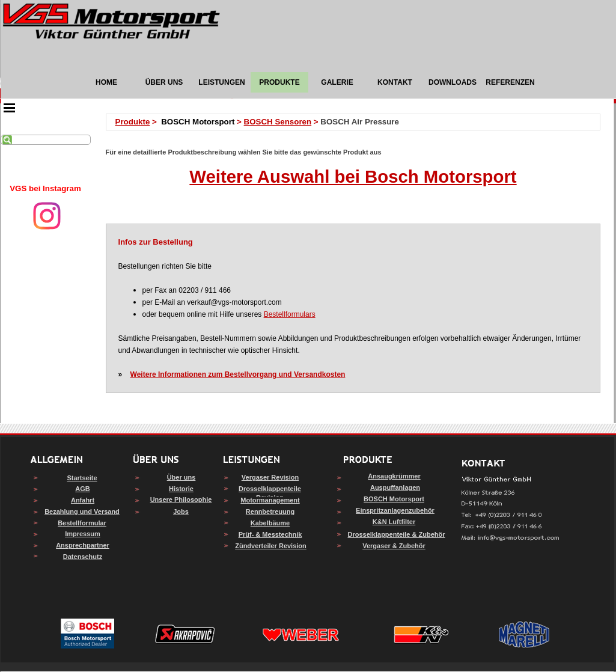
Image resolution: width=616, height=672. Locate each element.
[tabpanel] (46, 189)
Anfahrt (83, 500)
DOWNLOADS (453, 82)
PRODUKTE (279, 82)
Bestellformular (82, 523)
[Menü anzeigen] (10, 108)
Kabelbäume (270, 523)
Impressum (83, 534)
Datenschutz (83, 557)
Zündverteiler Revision (271, 546)
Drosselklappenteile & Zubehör (397, 534)
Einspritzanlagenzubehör (395, 510)
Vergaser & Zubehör (394, 546)
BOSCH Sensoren (278, 122)
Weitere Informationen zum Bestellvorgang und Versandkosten (238, 374)
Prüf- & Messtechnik (270, 534)
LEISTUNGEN (221, 82)
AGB (82, 489)
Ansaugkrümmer (394, 476)
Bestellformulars (290, 314)
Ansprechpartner (83, 545)
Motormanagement (270, 500)
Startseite (82, 478)
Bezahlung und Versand (82, 512)
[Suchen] (46, 140)
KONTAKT (395, 82)
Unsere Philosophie (181, 499)
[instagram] (47, 216)
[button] (511, 538)
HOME (106, 82)
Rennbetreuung (270, 512)
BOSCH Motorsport (394, 499)
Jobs (181, 512)
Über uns (181, 477)
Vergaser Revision (270, 477)
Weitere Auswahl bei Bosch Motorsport (353, 176)
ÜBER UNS (164, 82)
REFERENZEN (510, 82)
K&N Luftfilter (394, 522)
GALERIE (337, 82)
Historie (181, 489)
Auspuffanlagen (395, 487)
